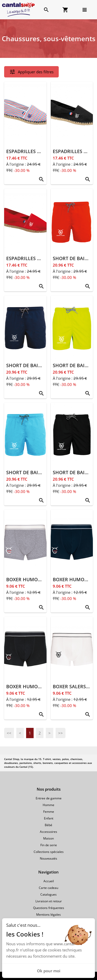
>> (61, 733)
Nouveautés (48, 858)
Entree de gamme (49, 798)
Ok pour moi (49, 971)
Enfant (49, 818)
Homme (48, 805)
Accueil (49, 881)
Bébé (48, 825)
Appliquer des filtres (31, 72)
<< (9, 733)
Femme (49, 812)
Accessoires (48, 832)
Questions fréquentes (49, 908)
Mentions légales (48, 915)
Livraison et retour (49, 901)
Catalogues (48, 894)
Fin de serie (49, 845)
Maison (48, 838)
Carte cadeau (48, 888)
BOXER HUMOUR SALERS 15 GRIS (43, 579)
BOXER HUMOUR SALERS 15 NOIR (44, 686)
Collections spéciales (49, 852)
